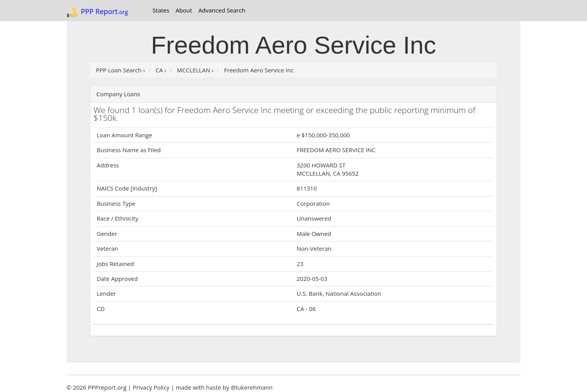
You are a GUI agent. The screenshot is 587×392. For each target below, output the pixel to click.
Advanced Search (222, 10)
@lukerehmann (251, 387)
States (161, 10)
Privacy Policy (151, 387)
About (184, 10)
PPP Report (97, 12)
